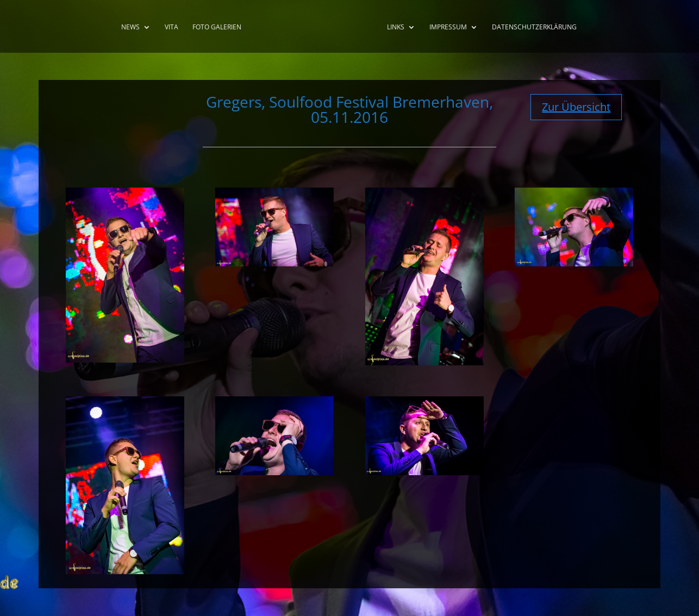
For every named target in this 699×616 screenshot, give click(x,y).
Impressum (448, 27)
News (130, 27)
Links (396, 27)
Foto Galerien (217, 27)
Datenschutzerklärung (534, 27)
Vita (171, 27)
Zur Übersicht (576, 107)
